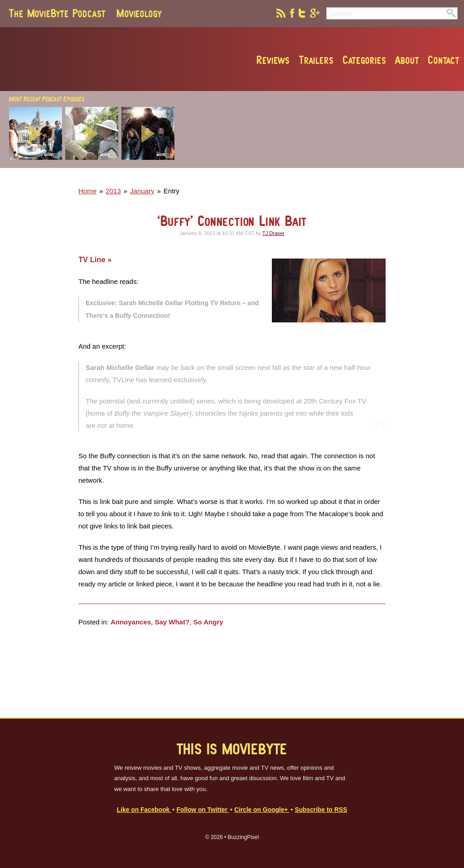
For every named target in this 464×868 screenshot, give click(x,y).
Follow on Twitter (203, 810)
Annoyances (131, 622)
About (407, 60)
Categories (364, 60)
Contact (444, 60)
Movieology (139, 13)
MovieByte (112, 59)
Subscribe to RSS (321, 810)
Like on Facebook (144, 810)
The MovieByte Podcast (57, 13)
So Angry (208, 622)
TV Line (93, 259)
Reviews (273, 60)
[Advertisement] (330, 177)
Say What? (172, 622)
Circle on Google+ (262, 810)
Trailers (316, 60)
